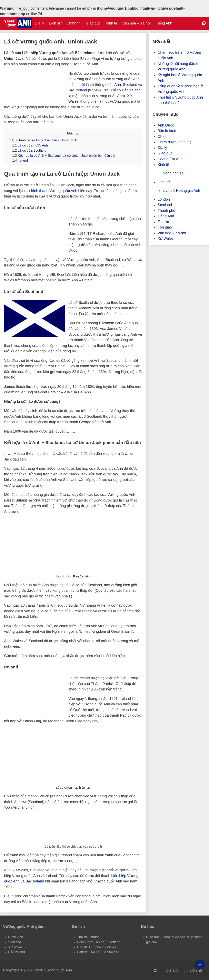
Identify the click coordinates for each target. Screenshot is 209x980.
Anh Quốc (166, 125)
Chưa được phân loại (175, 142)
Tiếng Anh (164, 23)
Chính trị (74, 23)
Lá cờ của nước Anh (30, 145)
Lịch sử (55, 23)
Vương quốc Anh (58, 970)
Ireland (20, 160)
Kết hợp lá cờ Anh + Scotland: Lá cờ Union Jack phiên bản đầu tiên (64, 155)
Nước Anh (16, 937)
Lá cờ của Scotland (29, 150)
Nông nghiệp (173, 173)
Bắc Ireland (78, 90)
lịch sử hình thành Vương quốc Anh (48, 191)
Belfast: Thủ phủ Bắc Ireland (98, 952)
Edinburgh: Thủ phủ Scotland (99, 942)
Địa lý (39, 23)
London (164, 199)
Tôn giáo (165, 227)
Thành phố (166, 211)
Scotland (130, 85)
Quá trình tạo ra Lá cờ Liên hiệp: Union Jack (43, 140)
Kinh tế (111, 23)
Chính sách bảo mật (170, 971)
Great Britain (55, 366)
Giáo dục (93, 23)
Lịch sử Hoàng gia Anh (181, 191)
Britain (87, 280)
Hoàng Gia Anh (170, 159)
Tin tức (163, 222)
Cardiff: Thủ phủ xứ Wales (97, 947)
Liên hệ (196, 971)
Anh (118, 85)
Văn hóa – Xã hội (136, 23)
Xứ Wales (166, 239)
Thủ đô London (88, 937)
